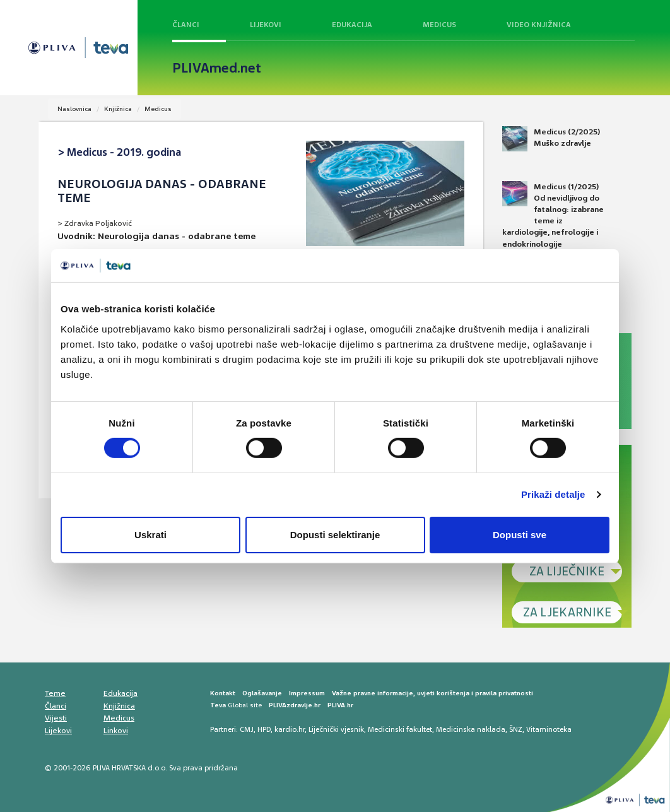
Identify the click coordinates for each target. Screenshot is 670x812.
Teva (218, 705)
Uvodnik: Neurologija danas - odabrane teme (156, 236)
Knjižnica (118, 109)
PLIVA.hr (340, 705)
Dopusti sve (520, 535)
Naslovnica (74, 109)
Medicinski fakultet (400, 729)
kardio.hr (290, 729)
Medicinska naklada (471, 729)
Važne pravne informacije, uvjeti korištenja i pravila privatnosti (432, 693)
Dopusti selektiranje (335, 535)
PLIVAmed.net (217, 68)
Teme (55, 693)
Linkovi (116, 731)
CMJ (247, 729)
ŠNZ (516, 729)
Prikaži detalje (553, 494)
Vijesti (56, 718)
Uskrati (150, 535)
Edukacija (352, 25)
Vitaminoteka (549, 729)
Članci (186, 25)
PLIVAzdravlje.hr (295, 705)
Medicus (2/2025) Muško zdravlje (551, 139)
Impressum (307, 693)
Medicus (439, 25)
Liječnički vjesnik (336, 729)
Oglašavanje (262, 693)
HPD (264, 729)
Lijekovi (266, 25)
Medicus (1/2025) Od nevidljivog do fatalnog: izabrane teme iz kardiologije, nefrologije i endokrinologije (553, 215)
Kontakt (223, 693)
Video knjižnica (539, 25)
